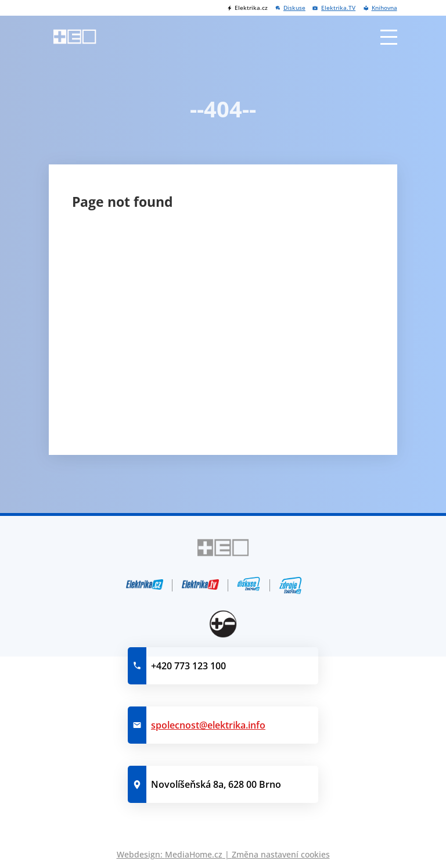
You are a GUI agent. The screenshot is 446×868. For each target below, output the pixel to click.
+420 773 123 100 (188, 666)
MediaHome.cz (194, 854)
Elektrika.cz (251, 8)
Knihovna (384, 8)
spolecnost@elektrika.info (208, 725)
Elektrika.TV (338, 8)
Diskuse (294, 8)
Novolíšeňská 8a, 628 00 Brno (216, 784)
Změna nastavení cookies (281, 854)
